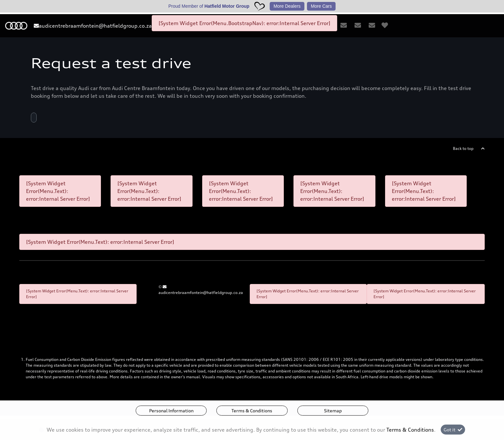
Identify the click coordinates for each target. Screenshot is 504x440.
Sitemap (333, 411)
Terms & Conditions (252, 411)
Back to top (463, 148)
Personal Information (171, 411)
